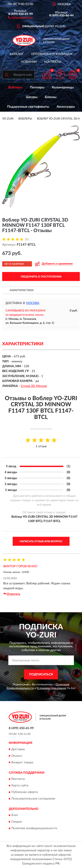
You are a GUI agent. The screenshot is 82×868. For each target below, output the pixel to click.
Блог (15, 815)
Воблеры (15, 87)
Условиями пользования (51, 688)
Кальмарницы (63, 87)
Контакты (53, 62)
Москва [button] (33, 303)
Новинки (29, 62)
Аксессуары (66, 107)
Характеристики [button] (22, 290)
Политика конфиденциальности (34, 829)
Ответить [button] (12, 594)
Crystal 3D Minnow (34, 386)
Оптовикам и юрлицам (52, 54)
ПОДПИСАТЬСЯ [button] (41, 675)
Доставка (18, 749)
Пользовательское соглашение (33, 799)
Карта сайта (20, 786)
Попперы (37, 87)
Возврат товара (22, 762)
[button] (20, 17)
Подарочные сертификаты (28, 107)
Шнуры (32, 97)
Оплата (17, 756)
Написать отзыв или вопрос (41, 541)
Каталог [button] (17, 54)
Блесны (51, 97)
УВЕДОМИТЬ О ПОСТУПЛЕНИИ (41, 277)
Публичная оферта (25, 792)
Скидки (17, 822)
